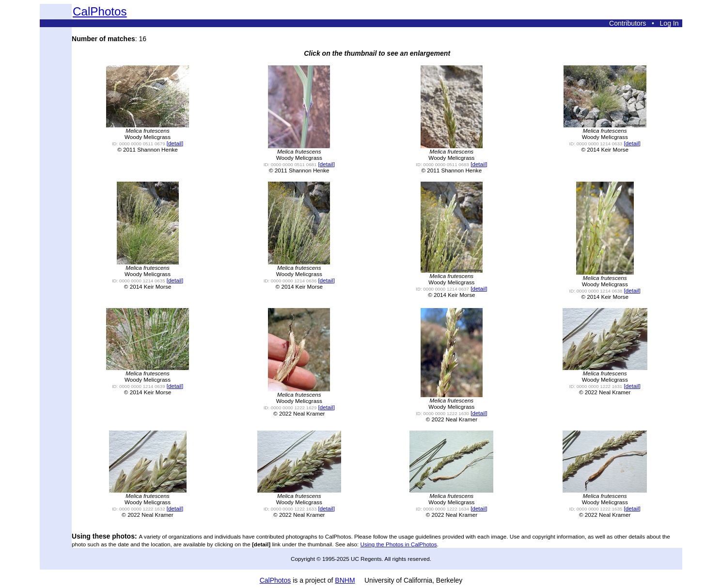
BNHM (345, 580)
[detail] (175, 143)
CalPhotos (100, 11)
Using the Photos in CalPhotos (399, 544)
